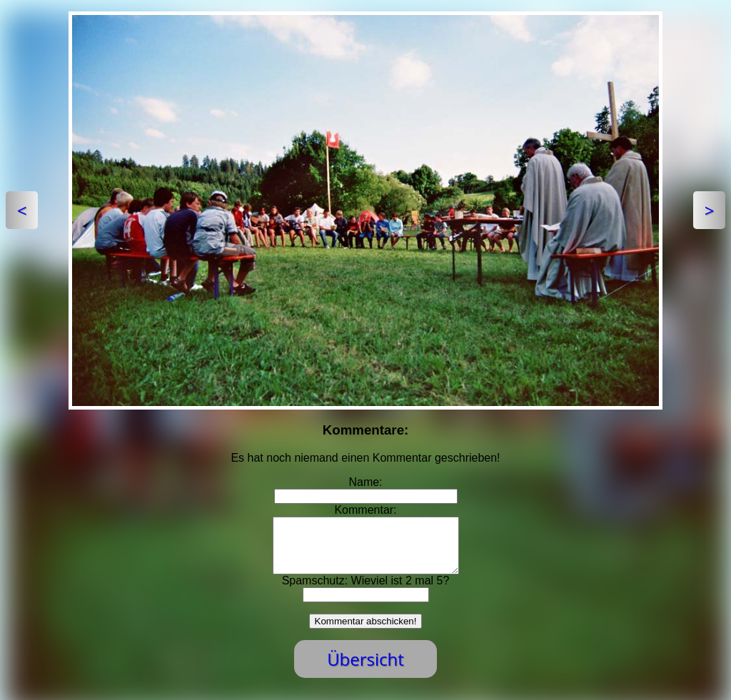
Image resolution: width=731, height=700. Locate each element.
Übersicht (365, 670)
